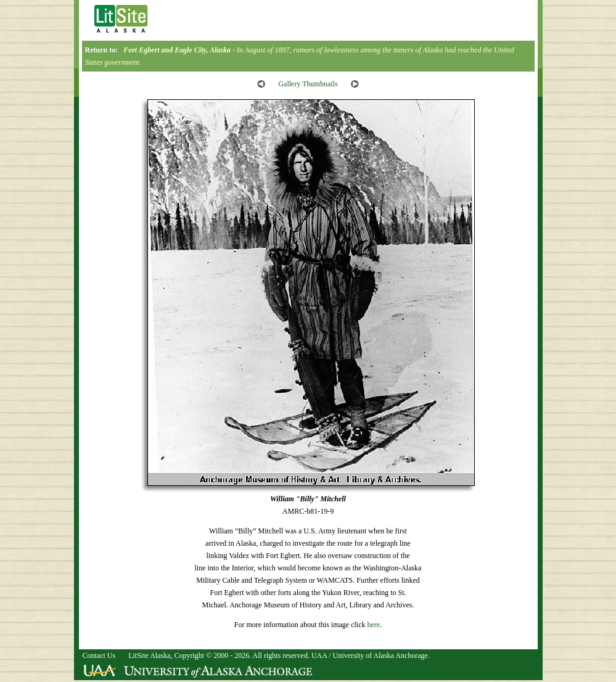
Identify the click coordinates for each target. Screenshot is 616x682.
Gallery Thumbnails (308, 84)
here (373, 625)
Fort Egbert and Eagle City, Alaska (177, 50)
